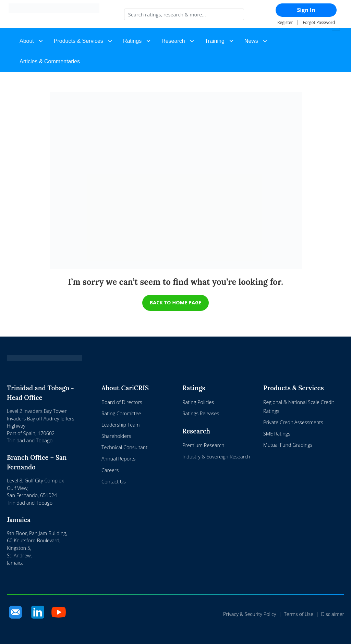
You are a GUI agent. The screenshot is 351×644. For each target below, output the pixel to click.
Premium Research (203, 445)
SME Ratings (277, 434)
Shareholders (116, 436)
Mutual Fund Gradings (288, 445)
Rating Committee (121, 413)
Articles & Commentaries (50, 61)
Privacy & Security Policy (250, 614)
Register (285, 22)
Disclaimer (333, 614)
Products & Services (78, 41)
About (27, 41)
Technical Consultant (124, 447)
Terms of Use (299, 614)
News (251, 41)
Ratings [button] (132, 41)
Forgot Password (319, 22)
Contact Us (114, 482)
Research (173, 41)
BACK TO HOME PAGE (176, 302)
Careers (110, 470)
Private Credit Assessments (293, 422)
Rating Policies (198, 402)
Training (215, 41)
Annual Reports (118, 459)
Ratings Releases (201, 413)
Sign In (306, 10)
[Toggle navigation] (336, 29)
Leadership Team (121, 425)
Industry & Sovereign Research (216, 457)
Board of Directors (122, 402)
